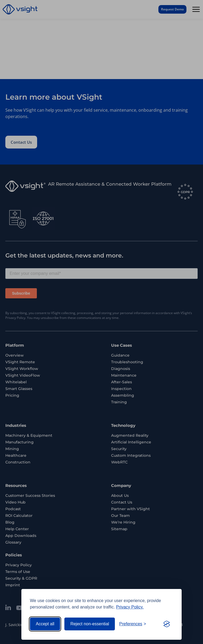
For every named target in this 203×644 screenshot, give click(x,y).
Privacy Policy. (130, 607)
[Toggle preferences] (133, 624)
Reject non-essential (90, 624)
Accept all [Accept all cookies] (45, 624)
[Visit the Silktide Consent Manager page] (167, 624)
